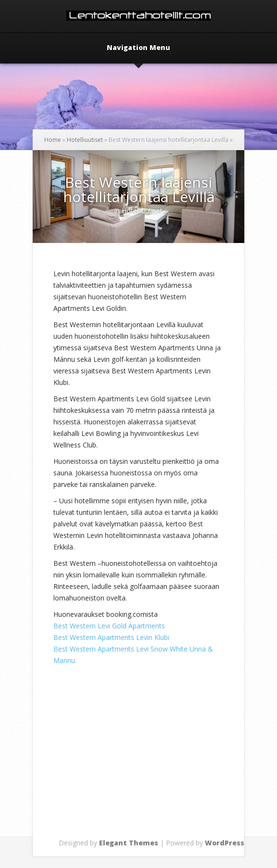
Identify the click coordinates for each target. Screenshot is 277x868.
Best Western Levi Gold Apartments (109, 626)
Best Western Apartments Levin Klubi (111, 637)
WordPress (225, 843)
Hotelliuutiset (85, 140)
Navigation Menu (138, 48)
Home (53, 140)
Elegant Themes (129, 843)
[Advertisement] (165, 767)
